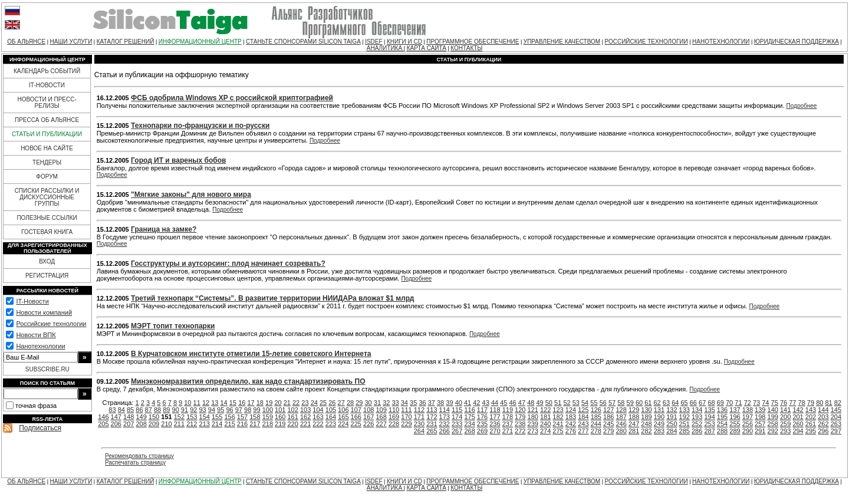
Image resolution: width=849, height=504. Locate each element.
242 (571, 424)
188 (634, 417)
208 (141, 424)
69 (720, 403)
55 (594, 403)
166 (356, 417)
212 (192, 424)
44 (495, 403)
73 (756, 403)
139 (760, 410)
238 (520, 424)
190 (659, 417)
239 (533, 424)
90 (176, 410)
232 (445, 424)
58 (621, 403)
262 (823, 424)
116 (469, 410)
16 (242, 403)
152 (179, 417)
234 (469, 424)
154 (205, 417)
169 (394, 417)
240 (545, 424)
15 (233, 403)
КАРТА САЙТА (427, 48)
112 (419, 410)
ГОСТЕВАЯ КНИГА (47, 232)
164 (331, 417)
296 (823, 431)
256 (748, 424)
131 (659, 410)
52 (567, 403)
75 (775, 403)
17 (251, 403)
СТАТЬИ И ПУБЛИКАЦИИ (47, 134)
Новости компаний (44, 312)
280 (621, 431)
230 (419, 424)
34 (404, 403)
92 (193, 410)
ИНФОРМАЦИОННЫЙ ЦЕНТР (200, 42)
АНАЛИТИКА (385, 48)
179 (520, 417)
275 (558, 431)
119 (508, 410)
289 (735, 431)
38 (440, 403)
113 (432, 410)
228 (394, 424)
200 (785, 417)
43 (486, 403)
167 (368, 417)
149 (141, 417)
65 (684, 403)
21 (287, 403)
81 (828, 403)
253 (709, 424)
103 (305, 410)
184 (583, 417)
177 (495, 417)
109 (381, 410)
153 (192, 417)
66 (693, 403)
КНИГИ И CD (404, 42)
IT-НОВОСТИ (47, 85)
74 (765, 403)
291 (760, 431)
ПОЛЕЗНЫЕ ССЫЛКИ (47, 218)
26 (332, 403)
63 (666, 403)
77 (792, 403)
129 (634, 410)
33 (395, 403)
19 (269, 403)
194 (709, 417)
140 (773, 410)
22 (296, 403)
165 (343, 417)
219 (280, 424)
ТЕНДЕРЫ (47, 162)
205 (103, 424)
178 (508, 417)
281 (634, 431)
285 (685, 431)
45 (504, 403)
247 (634, 424)
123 (558, 410)
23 (305, 403)
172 (432, 417)
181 (545, 417)
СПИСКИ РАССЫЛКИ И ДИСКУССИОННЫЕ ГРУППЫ (47, 197)
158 (255, 417)
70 (729, 403)
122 (545, 410)
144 (823, 410)
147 (116, 417)
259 (785, 424)
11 (197, 403)
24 (314, 403)
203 (823, 417)
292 (773, 431)
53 (576, 403)
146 (103, 417)
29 (359, 403)
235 (482, 424)
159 (268, 417)
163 (318, 417)
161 (293, 417)
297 (836, 431)
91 (185, 410)
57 (612, 403)
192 (685, 417)
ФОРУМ (47, 177)
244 (596, 424)
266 (445, 431)
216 (242, 424)
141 (785, 410)
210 (166, 424)
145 (836, 410)
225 (356, 424)
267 (457, 431)
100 (268, 410)
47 (522, 403)
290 (748, 431)
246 (621, 424)
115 (457, 410)
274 (545, 431)
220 (293, 424)
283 (659, 431)
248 (646, 424)
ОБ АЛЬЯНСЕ (26, 42)
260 (798, 424)
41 (468, 403)
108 (368, 410)
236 (495, 424)
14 (224, 403)
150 (154, 417)
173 (445, 417)
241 (558, 424)
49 (539, 403)
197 (748, 417)
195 (722, 417)
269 (482, 431)
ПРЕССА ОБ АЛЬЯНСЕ (47, 120)
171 (419, 417)
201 (798, 417)
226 (368, 424)
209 (154, 424)
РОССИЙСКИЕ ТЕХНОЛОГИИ (646, 42)
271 (508, 431)
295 (811, 431)
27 (341, 403)
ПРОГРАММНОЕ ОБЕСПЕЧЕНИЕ (473, 42)
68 (711, 403)
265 (432, 431)
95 (221, 410)
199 (773, 417)
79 (811, 403)
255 (735, 424)
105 (331, 410)
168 (381, 417)
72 (748, 403)
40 (459, 403)
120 (520, 410)
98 (248, 410)
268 (469, 431)
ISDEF (374, 42)
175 (469, 417)
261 (811, 424)
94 (212, 410)
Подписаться (40, 428)
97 (239, 410)
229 (406, 424)
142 (798, 410)
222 (318, 424)
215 (229, 424)
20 (278, 403)
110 (394, 410)
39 (449, 403)
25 (323, 403)
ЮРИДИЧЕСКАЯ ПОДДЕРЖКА (797, 42)
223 (331, 424)
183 (571, 417)
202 (811, 417)
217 (255, 424)
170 (406, 417)
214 (217, 424)
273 (533, 431)
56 (603, 403)
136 (722, 410)
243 (583, 424)
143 (811, 410)
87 (149, 410)
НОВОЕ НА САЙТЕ (47, 148)
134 (697, 410)
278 (596, 431)
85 (130, 410)
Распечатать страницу (135, 462)
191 (672, 417)
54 (585, 403)
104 (318, 410)
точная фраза (36, 406)
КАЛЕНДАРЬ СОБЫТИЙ (47, 71)
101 (280, 410)
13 (215, 403)
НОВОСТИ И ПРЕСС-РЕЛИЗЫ (47, 103)
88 (157, 410)
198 (760, 417)
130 (646, 410)
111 (406, 410)
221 (305, 424)
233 (457, 424)
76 (784, 403)
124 (571, 410)
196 (735, 417)
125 (583, 410)
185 (596, 417)
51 (558, 403)
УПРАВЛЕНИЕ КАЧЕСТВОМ (562, 42)
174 (457, 417)
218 (268, 424)
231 (432, 424)
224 (343, 424)
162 (305, 417)
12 (206, 403)
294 (798, 431)
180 (533, 417)
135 (709, 410)
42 (476, 403)
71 (738, 403)
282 (646, 431)
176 (482, 417)
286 (697, 431)
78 (802, 403)
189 (646, 417)
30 (368, 403)
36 (422, 403)
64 (675, 403)
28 (350, 403)
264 (419, 431)
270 (495, 431)
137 (735, 410)
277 (583, 431)
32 (386, 403)
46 (513, 403)
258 (773, 424)
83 (112, 410)
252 (697, 424)
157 (242, 417)
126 (596, 410)
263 (836, 424)
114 (445, 410)
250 (672, 424)
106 (343, 410)
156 (229, 417)
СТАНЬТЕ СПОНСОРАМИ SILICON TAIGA (303, 42)
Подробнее (802, 106)
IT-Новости (32, 301)
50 (549, 403)
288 (722, 431)
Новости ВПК (36, 335)
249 (659, 424)
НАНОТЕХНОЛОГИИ (721, 42)
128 (621, 410)
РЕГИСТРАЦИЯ (47, 276)
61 (648, 403)
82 (838, 403)
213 (205, 424)
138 (748, 410)
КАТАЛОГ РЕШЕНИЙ (126, 42)
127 (608, 410)
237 (508, 424)
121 (533, 410)
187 (621, 417)
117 (482, 410)
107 (356, 410)
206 (116, 424)
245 (608, 424)
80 (820, 403)
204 (836, 417)
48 (531, 403)
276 (571, 431)
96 (229, 410)
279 (608, 431)
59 (630, 403)
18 (260, 403)
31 (377, 403)
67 (702, 403)
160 (280, 417)
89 (166, 410)
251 (685, 424)
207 (129, 424)
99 (256, 410)
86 (139, 410)
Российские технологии (51, 324)
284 (672, 431)
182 (558, 417)
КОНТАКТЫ (466, 48)
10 (187, 403)
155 (217, 417)
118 (495, 410)
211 (179, 424)
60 (639, 403)
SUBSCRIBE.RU (47, 369)
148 (129, 417)
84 (121, 410)
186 (608, 417)
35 (413, 403)
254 (722, 424)
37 (432, 403)
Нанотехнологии (40, 346)
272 (520, 431)
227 (381, 424)
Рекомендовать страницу (139, 456)
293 (785, 431)
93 (202, 410)
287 (709, 431)
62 (657, 403)
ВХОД (47, 261)
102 (293, 410)
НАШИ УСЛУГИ (71, 42)
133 (685, 410)
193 (697, 417)
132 (672, 410)
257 (760, 424)
